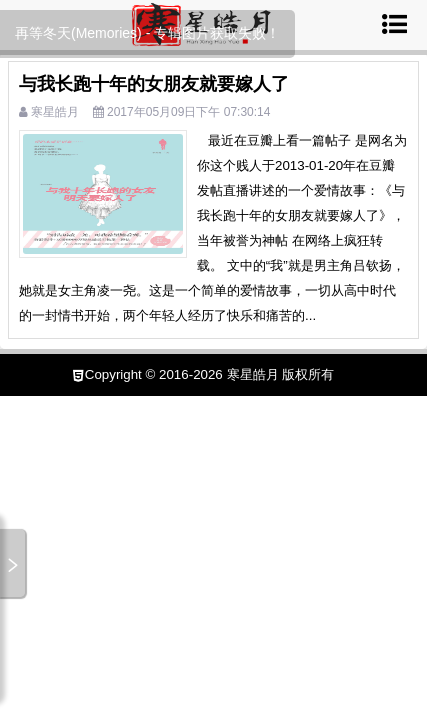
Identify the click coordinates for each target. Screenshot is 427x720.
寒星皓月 (55, 112)
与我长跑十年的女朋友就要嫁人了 (154, 84)
